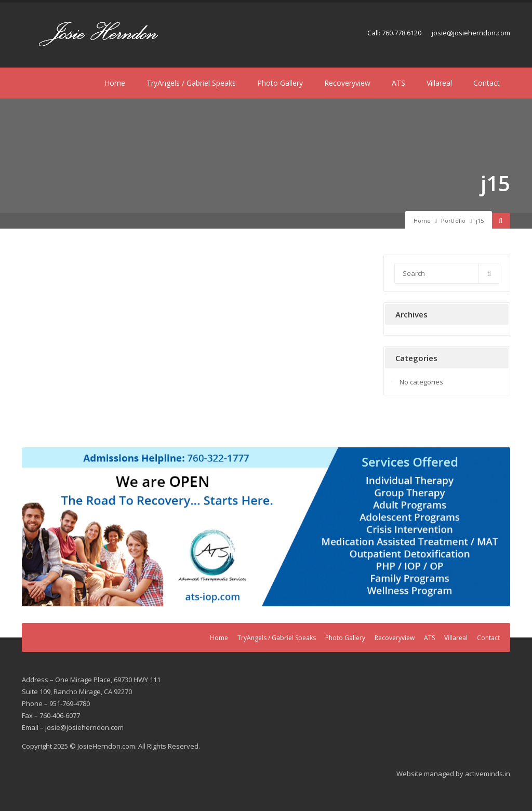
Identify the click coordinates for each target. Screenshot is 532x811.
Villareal (439, 83)
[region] (266, 527)
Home (115, 83)
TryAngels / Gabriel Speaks (191, 83)
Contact (487, 83)
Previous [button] (35, 524)
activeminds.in (488, 774)
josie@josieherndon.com (471, 33)
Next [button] (497, 524)
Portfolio (453, 221)
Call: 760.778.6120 (394, 33)
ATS (398, 83)
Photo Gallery (280, 83)
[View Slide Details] (266, 527)
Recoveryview (347, 83)
